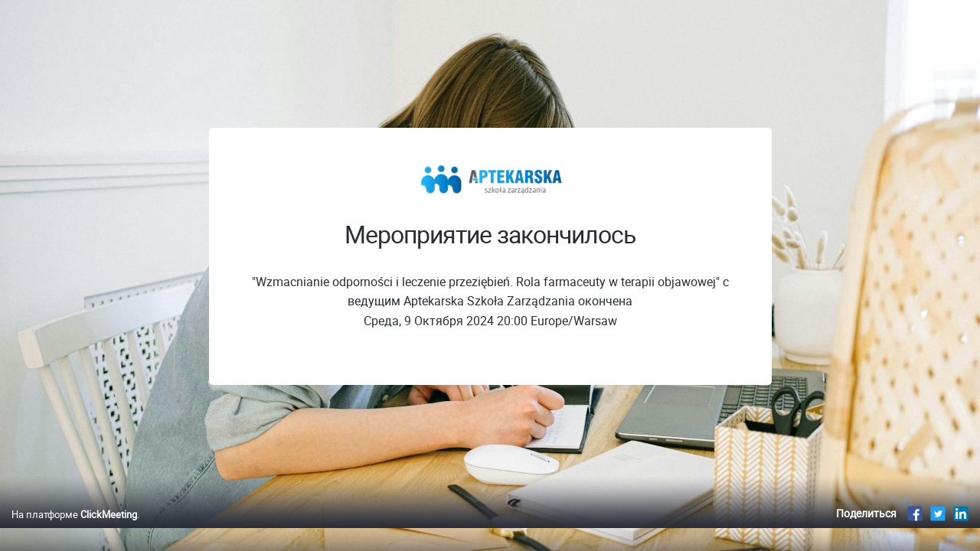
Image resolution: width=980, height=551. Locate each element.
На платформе (74, 530)
